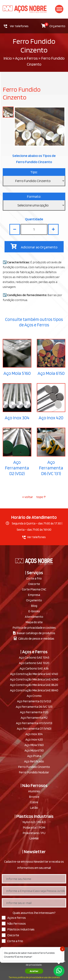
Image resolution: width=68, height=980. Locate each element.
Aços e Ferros (26, 58)
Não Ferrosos (17, 923)
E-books (34, 611)
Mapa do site (34, 622)
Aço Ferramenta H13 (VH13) (34, 723)
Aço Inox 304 (17, 418)
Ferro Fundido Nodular (34, 772)
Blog (34, 606)
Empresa (34, 595)
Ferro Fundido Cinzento (34, 767)
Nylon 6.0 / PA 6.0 (34, 822)
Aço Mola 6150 (51, 373)
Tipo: (34, 172)
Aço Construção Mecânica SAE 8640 (34, 690)
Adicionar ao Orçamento (34, 246)
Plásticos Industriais (21, 929)
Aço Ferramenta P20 (34, 712)
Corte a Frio (15, 941)
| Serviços (34, 573)
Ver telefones (16, 26)
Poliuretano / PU (34, 833)
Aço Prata (34, 756)
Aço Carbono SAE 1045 (34, 657)
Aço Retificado (34, 761)
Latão (34, 808)
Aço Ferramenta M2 (34, 718)
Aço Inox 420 (51, 418)
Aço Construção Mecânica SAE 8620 (34, 685)
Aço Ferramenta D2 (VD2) (17, 468)
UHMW (34, 838)
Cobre (34, 802)
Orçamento (53, 25)
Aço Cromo (34, 696)
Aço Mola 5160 (17, 373)
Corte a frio (34, 578)
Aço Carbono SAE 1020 (34, 663)
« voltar (28, 497)
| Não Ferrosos (34, 785)
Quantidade (34, 219)
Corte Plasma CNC (34, 589)
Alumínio (34, 791)
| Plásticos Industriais (34, 816)
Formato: (34, 196)
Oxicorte (34, 584)
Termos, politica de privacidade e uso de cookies (34, 977)
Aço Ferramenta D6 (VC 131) (51, 468)
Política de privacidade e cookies (34, 627)
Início (8, 58)
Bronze (34, 797)
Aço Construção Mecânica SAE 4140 (34, 674)
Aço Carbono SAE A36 (34, 668)
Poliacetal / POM (34, 827)
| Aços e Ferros (34, 652)
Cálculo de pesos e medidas (34, 638)
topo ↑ (41, 497)
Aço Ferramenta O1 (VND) (34, 728)
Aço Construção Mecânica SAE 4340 (34, 679)
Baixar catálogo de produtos (34, 633)
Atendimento (34, 617)
